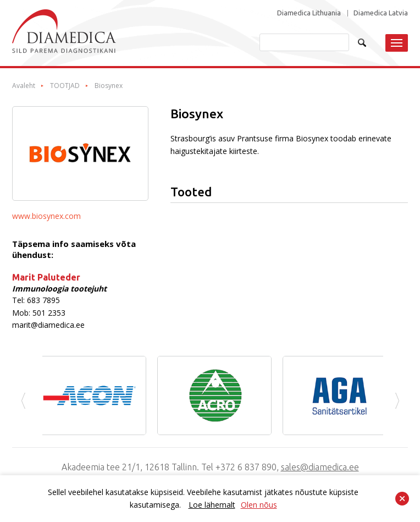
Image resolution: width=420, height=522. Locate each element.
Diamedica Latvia (381, 13)
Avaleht (24, 86)
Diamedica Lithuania (309, 13)
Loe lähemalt (212, 505)
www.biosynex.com (46, 216)
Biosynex (109, 86)
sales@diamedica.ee (320, 467)
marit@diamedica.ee (48, 325)
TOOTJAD (65, 86)
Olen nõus (259, 505)
